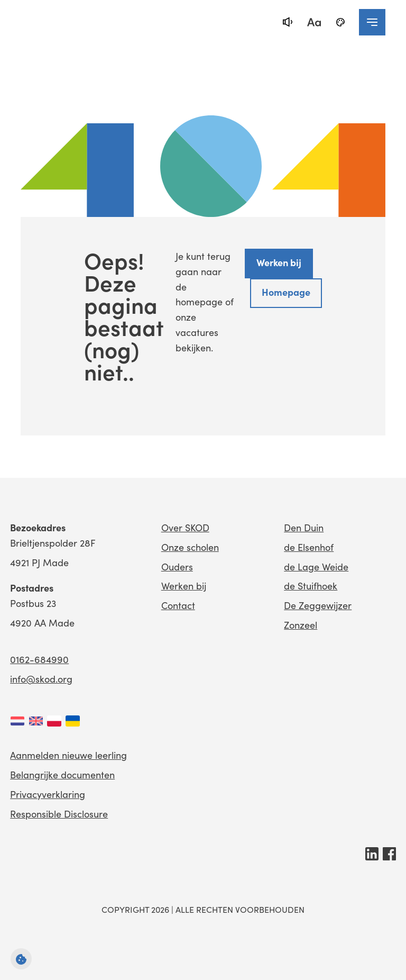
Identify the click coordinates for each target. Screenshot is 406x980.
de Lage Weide (316, 567)
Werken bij (279, 262)
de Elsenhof (309, 547)
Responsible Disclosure (59, 814)
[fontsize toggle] (314, 22)
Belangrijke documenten (62, 775)
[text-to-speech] (288, 22)
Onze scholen (190, 547)
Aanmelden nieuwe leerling (68, 755)
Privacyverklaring (48, 794)
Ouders (177, 567)
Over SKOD (185, 528)
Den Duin (304, 528)
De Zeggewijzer (318, 605)
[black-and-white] (340, 22)
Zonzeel (301, 625)
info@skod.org (41, 679)
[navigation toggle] (372, 22)
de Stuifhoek (311, 586)
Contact (178, 605)
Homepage (286, 292)
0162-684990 (39, 659)
